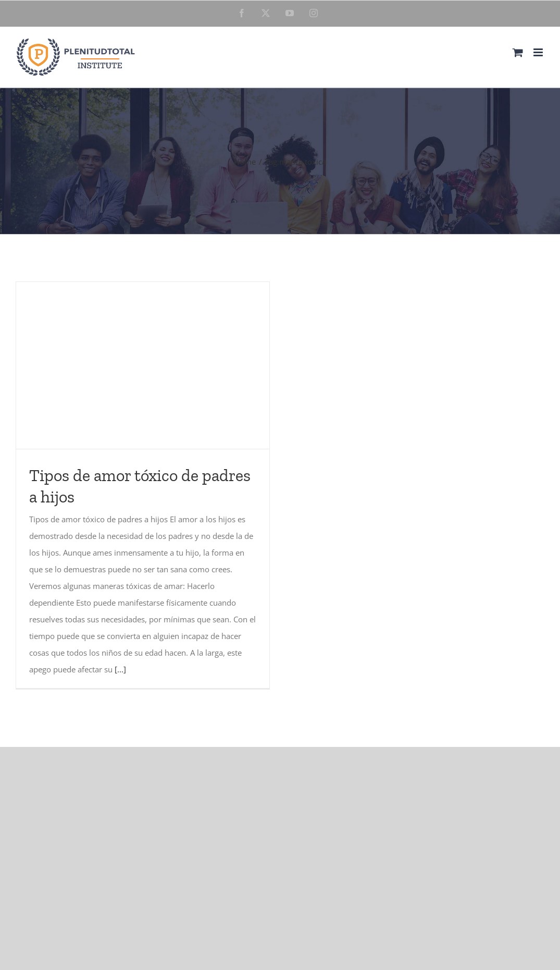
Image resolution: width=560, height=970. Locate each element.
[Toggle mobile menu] (539, 52)
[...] (120, 669)
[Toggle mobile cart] (518, 52)
